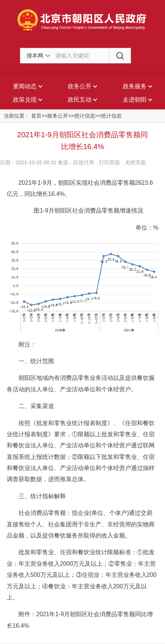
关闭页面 (135, 162)
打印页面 (110, 162)
